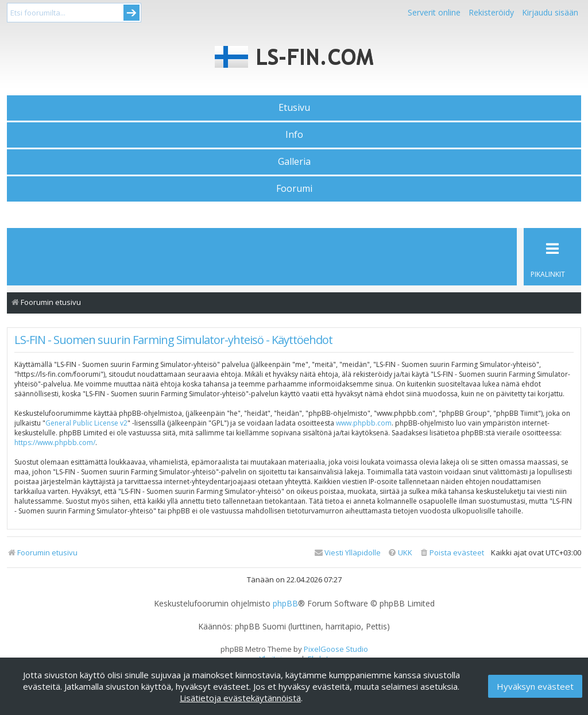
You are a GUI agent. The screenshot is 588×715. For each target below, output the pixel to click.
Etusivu (294, 107)
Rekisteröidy (491, 12)
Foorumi (294, 188)
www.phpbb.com (364, 423)
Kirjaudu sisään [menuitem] (550, 12)
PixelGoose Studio (336, 649)
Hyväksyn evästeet (535, 686)
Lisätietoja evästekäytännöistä (240, 698)
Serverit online (434, 12)
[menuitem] (452, 553)
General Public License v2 (86, 423)
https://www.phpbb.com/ (55, 442)
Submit (131, 13)
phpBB (285, 604)
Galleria (294, 161)
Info (294, 134)
